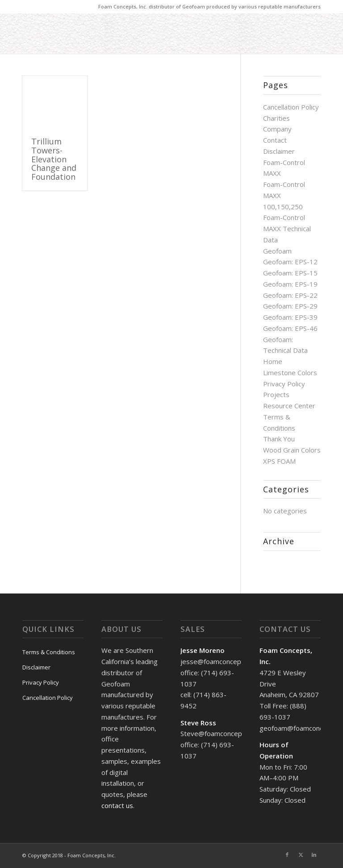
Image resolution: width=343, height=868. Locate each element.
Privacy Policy (284, 384)
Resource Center (289, 406)
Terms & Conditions (49, 652)
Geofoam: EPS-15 (290, 273)
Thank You (279, 439)
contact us (117, 805)
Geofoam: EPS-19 (290, 284)
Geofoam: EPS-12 (290, 262)
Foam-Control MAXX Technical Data (287, 229)
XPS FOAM (279, 461)
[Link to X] (301, 855)
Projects (276, 394)
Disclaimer (279, 151)
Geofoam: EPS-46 (290, 328)
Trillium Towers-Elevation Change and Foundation (54, 159)
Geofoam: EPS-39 (290, 317)
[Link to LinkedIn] (314, 855)
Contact (275, 140)
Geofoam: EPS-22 (290, 295)
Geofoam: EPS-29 (290, 306)
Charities (276, 118)
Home (273, 361)
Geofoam (277, 251)
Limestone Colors (290, 373)
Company (277, 129)
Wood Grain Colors (292, 450)
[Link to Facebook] (287, 855)
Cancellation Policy (291, 107)
